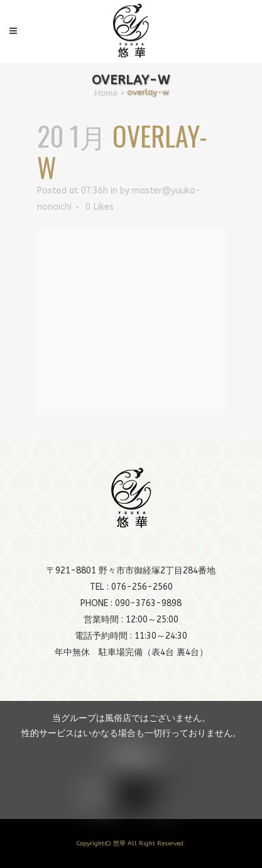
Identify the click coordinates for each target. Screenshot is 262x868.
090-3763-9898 (148, 603)
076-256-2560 (142, 587)
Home (105, 92)
